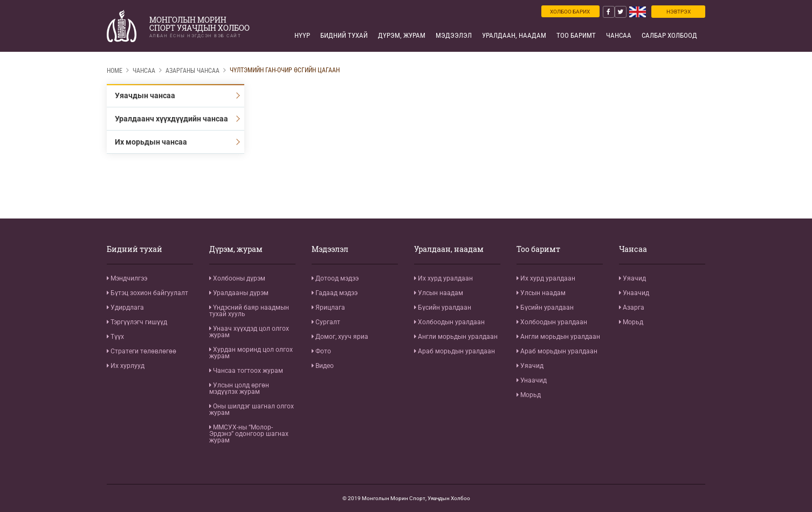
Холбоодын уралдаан (449, 322)
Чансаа (619, 35)
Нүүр (302, 35)
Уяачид (530, 366)
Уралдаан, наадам (514, 35)
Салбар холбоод (669, 35)
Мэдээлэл (454, 35)
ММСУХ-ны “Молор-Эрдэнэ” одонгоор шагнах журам (249, 434)
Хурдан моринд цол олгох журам (251, 353)
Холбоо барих (570, 12)
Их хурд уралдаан (443, 278)
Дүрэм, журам (402, 35)
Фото (321, 351)
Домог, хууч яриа (340, 337)
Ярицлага (328, 308)
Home (115, 71)
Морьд (529, 395)
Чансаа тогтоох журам (246, 371)
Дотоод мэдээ (335, 278)
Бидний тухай (344, 35)
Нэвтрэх (679, 12)
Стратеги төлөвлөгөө (142, 351)
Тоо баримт (576, 35)
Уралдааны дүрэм (239, 293)
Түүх (115, 337)
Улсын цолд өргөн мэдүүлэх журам (239, 388)
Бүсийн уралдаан (443, 308)
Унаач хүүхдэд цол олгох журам (249, 332)
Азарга (632, 308)
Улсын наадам (439, 293)
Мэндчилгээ (127, 278)
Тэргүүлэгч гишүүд (137, 322)
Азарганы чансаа (192, 71)
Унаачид (532, 380)
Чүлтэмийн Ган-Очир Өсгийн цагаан (285, 70)
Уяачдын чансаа (145, 95)
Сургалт (326, 322)
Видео (323, 366)
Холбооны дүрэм (237, 278)
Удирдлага (125, 308)
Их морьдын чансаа (151, 142)
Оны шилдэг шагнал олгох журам (252, 409)
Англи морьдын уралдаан (456, 337)
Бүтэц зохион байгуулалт (147, 293)
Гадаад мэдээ (335, 293)
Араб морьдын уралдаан (455, 351)
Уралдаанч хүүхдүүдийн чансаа (171, 119)
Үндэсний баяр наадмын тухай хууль (249, 311)
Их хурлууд (126, 366)
